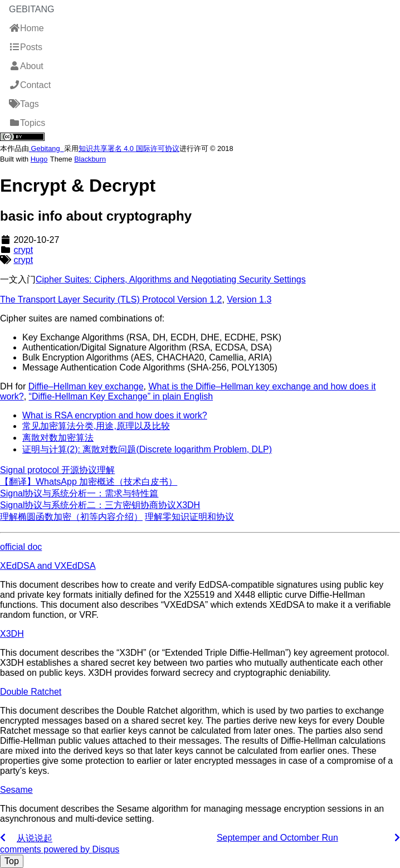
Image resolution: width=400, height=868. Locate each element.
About (26, 66)
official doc (21, 547)
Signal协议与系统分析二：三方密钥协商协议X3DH (100, 505)
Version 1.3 (249, 299)
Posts (26, 47)
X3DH (12, 634)
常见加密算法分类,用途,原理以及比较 (96, 426)
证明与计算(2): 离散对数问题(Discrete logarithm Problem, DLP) (147, 449)
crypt (23, 250)
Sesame (16, 790)
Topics (27, 123)
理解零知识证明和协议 (189, 517)
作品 (14, 148)
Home (26, 28)
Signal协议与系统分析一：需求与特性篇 (79, 493)
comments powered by (60, 849)
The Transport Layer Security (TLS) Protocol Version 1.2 (111, 299)
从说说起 (35, 838)
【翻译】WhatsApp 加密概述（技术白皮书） (89, 482)
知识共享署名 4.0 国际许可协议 (129, 148)
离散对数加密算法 (58, 438)
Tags (24, 104)
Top (12, 861)
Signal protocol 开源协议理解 (57, 470)
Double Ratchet (31, 692)
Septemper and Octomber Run (277, 838)
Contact (30, 85)
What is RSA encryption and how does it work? (115, 415)
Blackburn (90, 159)
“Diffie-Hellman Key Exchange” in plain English (121, 396)
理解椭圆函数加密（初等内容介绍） (71, 517)
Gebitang (32, 9)
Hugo (39, 159)
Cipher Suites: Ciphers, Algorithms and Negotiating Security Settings (171, 279)
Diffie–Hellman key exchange (86, 386)
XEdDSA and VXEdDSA (48, 566)
